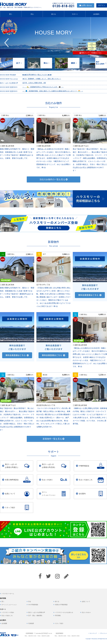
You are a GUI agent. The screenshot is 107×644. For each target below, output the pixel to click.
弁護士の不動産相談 (61, 605)
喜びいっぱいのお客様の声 (37, 612)
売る (32, 14)
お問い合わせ (87, 5)
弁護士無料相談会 (12, 480)
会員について (10, 494)
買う (11, 14)
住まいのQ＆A (86, 612)
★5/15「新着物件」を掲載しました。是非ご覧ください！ (42, 79)
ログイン (102, 5)
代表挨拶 (31, 623)
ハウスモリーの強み (8, 612)
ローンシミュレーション (49, 494)
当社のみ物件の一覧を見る (53, 179)
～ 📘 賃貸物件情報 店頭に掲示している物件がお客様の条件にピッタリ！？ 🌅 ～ (53, 91)
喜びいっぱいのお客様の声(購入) (12, 466)
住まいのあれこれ (86, 480)
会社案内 (96, 14)
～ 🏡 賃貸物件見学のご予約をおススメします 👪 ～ (43, 87)
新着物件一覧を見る (53, 439)
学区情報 (58, 616)
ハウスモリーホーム (8, 594)
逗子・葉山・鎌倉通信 (35, 616)
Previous (7, 43)
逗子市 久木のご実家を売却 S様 (34, 83)
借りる (53, 14)
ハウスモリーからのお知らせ (64, 612)
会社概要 (4, 623)
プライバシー (103, 633)
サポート (75, 14)
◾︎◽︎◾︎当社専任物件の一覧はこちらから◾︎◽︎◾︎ (37, 75)
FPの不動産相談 (33, 605)
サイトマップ (93, 633)
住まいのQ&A (47, 480)
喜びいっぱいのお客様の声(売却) (48, 466)
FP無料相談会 (84, 466)
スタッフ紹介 (10, 508)
